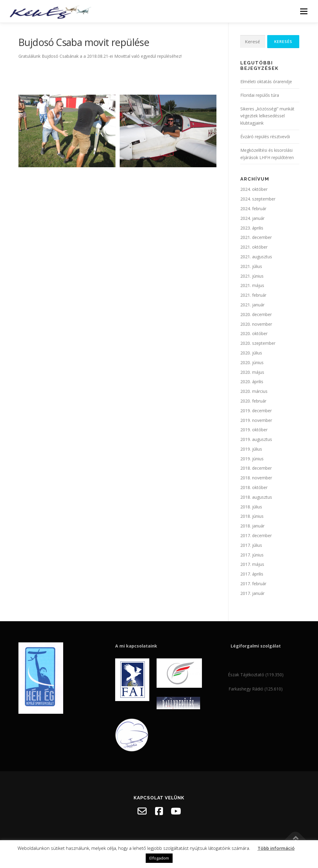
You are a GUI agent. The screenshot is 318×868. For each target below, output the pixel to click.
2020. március (254, 391)
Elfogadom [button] (159, 858)
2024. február (253, 209)
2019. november (256, 420)
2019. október (254, 430)
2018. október (254, 487)
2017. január (252, 593)
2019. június (252, 459)
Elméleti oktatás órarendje (266, 82)
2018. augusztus (256, 497)
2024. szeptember (258, 199)
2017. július (251, 545)
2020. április (252, 382)
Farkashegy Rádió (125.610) (256, 689)
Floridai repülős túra (260, 95)
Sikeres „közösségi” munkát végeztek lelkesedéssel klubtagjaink (267, 116)
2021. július (251, 266)
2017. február (253, 584)
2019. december (256, 411)
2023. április (252, 228)
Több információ (276, 848)
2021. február (253, 295)
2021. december (256, 237)
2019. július (251, 449)
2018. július (251, 507)
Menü (304, 11)
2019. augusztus (256, 439)
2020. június (252, 362)
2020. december (256, 314)
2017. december (256, 535)
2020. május (252, 372)
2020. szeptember (258, 343)
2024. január (252, 218)
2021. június (252, 276)
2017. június (252, 555)
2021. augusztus (256, 257)
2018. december (256, 468)
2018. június (252, 516)
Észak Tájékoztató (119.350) (256, 675)
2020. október (254, 333)
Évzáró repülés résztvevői (265, 137)
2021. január (252, 305)
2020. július (251, 353)
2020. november (256, 324)
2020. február (253, 401)
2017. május (252, 564)
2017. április (252, 574)
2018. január (252, 526)
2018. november (256, 478)
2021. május (252, 285)
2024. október (254, 189)
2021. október (254, 247)
